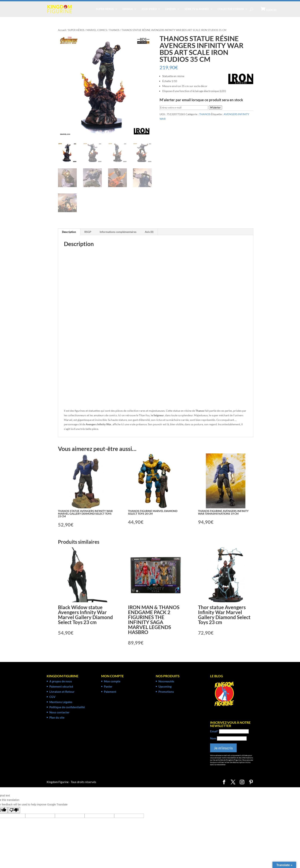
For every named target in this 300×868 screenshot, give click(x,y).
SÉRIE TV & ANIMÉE (197, 9)
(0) (271, 10)
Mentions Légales (61, 702)
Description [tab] (69, 232)
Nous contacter (59, 712)
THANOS (114, 30)
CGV (52, 697)
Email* (214, 731)
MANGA (128, 9)
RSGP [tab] (88, 232)
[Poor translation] (14, 810)
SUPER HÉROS (105, 9)
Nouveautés (166, 681)
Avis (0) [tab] (149, 232)
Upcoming (165, 686)
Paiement (110, 692)
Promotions (166, 692)
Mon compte (112, 681)
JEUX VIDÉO (149, 9)
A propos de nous (61, 681)
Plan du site (57, 717)
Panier (108, 686)
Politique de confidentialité (67, 707)
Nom (213, 738)
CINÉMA (171, 9)
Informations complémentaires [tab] (118, 232)
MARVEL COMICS (97, 30)
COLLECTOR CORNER (231, 9)
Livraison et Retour (62, 692)
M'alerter (215, 108)
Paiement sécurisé (61, 686)
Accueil (62, 30)
